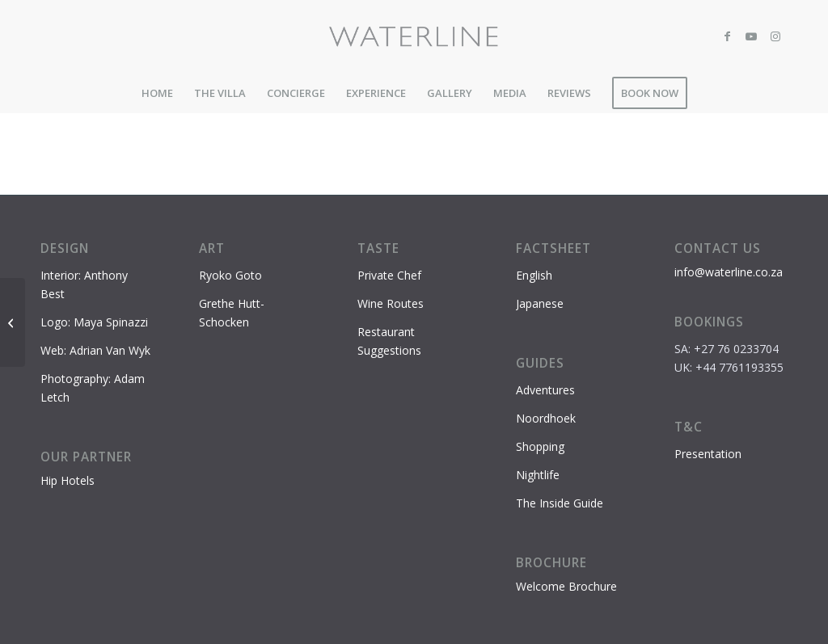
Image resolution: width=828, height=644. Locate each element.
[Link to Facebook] (727, 36)
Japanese (540, 303)
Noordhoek (546, 418)
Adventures (545, 390)
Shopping (540, 446)
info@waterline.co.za (729, 272)
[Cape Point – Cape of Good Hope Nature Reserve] (13, 322)
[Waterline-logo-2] (414, 36)
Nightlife (538, 475)
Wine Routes (391, 303)
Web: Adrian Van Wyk (95, 350)
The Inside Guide (560, 503)
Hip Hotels (68, 480)
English (534, 275)
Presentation (708, 454)
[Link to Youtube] (751, 36)
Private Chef (389, 275)
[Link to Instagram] (775, 36)
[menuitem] (157, 93)
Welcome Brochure (566, 586)
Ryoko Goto (230, 275)
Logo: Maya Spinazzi (94, 322)
